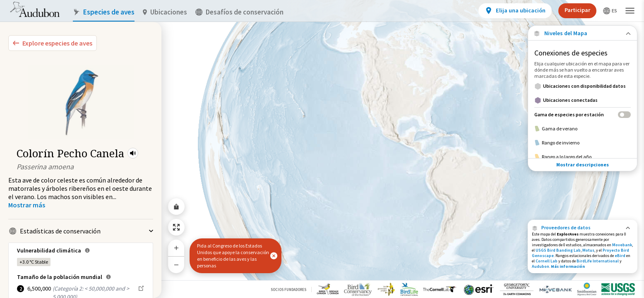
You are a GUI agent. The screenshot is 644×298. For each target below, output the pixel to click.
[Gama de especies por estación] (583, 114)
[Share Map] (176, 207)
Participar (577, 10)
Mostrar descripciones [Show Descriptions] (583, 165)
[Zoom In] (176, 248)
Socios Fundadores (288, 290)
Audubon (541, 266)
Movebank (622, 245)
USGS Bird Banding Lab (558, 250)
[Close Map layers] (583, 33)
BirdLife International (598, 261)
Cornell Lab (547, 261)
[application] (322, 149)
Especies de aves (104, 12)
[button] (133, 153)
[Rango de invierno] (583, 143)
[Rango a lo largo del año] (583, 157)
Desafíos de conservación (239, 12)
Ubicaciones (165, 12)
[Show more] (27, 205)
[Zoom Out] (176, 265)
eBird (620, 256)
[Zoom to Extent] (176, 227)
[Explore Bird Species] (53, 43)
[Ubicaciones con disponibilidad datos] (583, 86)
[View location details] (515, 11)
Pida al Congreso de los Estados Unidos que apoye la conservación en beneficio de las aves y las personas (233, 256)
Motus (588, 250)
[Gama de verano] (583, 129)
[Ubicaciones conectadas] (583, 100)
